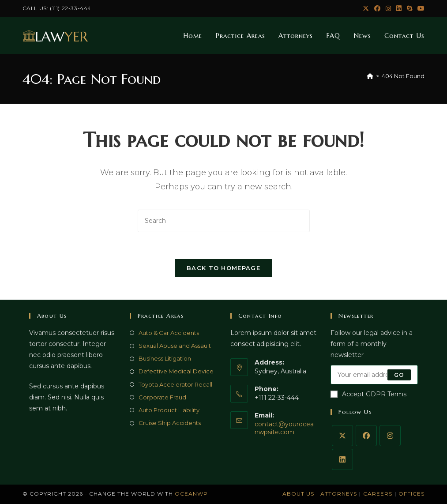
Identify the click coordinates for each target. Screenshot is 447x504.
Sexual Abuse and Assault (175, 346)
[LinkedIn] (342, 459)
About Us (298, 494)
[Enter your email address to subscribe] (374, 375)
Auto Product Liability (169, 410)
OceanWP (191, 494)
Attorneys (339, 494)
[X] (342, 436)
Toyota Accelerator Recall (175, 384)
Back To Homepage (223, 268)
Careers (378, 494)
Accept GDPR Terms (368, 394)
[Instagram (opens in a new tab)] (388, 8)
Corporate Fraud (162, 397)
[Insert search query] (224, 221)
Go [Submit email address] (399, 374)
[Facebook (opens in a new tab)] (377, 8)
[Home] (370, 76)
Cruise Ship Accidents (170, 423)
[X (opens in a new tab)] (366, 8)
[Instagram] (390, 436)
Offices (411, 494)
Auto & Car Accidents (169, 333)
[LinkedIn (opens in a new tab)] (399, 8)
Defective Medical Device (176, 371)
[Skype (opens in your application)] (409, 8)
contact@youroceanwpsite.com (284, 428)
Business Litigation (165, 358)
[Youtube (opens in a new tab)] (420, 8)
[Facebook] (366, 436)
